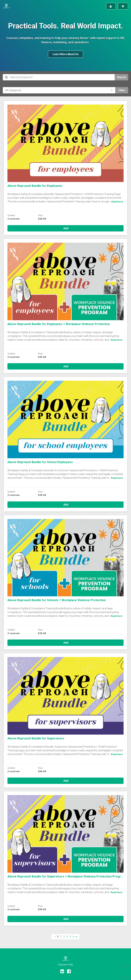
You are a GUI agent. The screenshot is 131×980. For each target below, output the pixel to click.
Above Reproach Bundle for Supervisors (36, 738)
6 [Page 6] (73, 937)
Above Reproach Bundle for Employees (35, 186)
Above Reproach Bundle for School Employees (40, 462)
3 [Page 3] (64, 937)
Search (121, 77)
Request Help (66, 965)
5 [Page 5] (70, 937)
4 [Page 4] (67, 937)
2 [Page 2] (61, 937)
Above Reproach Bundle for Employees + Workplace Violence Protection (59, 324)
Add (66, 228)
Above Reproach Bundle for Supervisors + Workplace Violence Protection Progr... (65, 876)
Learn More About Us (66, 54)
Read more (117, 202)
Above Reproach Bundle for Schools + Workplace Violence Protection (57, 600)
